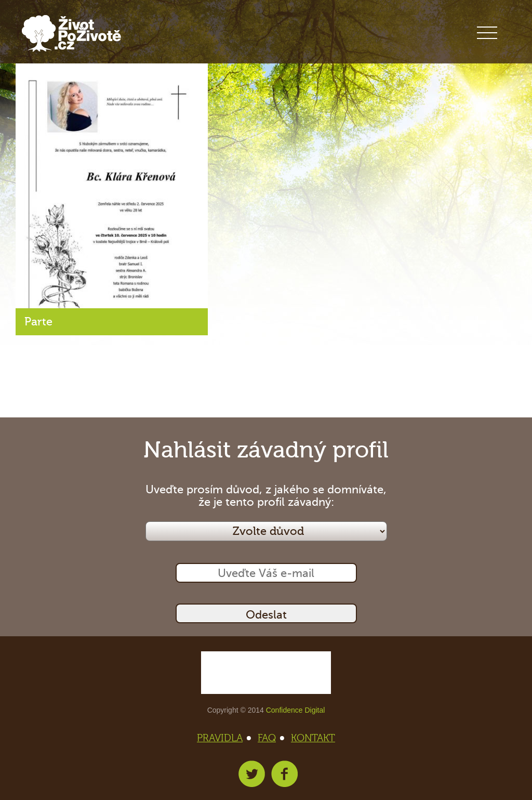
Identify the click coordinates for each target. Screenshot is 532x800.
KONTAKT (313, 738)
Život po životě (71, 34)
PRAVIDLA (223, 738)
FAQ (270, 738)
